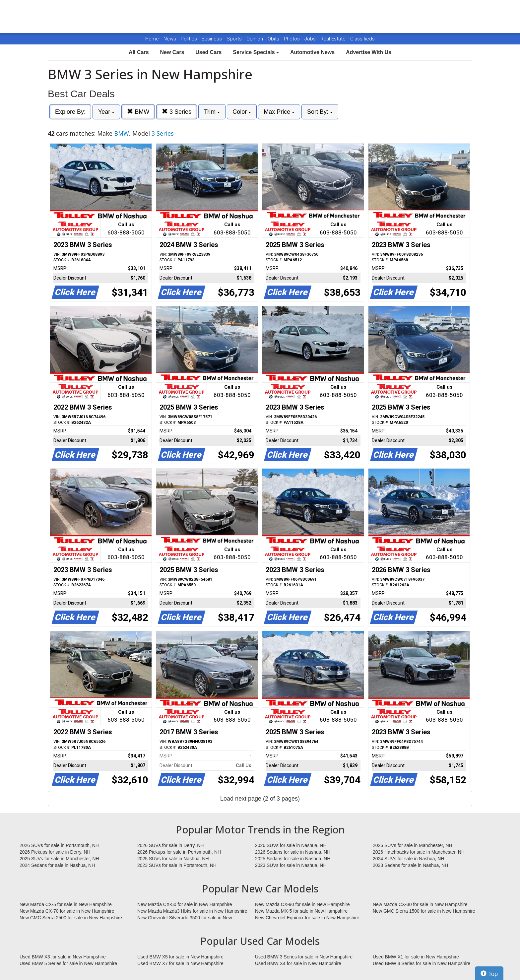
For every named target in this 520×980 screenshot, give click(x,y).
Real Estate (334, 39)
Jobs (311, 39)
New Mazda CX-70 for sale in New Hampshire (67, 911)
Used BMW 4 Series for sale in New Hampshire (422, 963)
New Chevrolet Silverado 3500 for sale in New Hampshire (185, 918)
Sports (235, 39)
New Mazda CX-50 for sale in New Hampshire (185, 904)
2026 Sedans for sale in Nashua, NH (293, 852)
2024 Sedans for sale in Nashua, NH (57, 865)
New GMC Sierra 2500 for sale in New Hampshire (71, 918)
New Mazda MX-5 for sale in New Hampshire (301, 911)
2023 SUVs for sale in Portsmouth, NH (177, 865)
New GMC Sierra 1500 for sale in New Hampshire (424, 911)
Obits (274, 39)
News (170, 39)
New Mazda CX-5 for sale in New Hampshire (66, 904)
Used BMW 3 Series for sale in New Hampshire (304, 957)
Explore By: (70, 112)
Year (106, 112)
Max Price (279, 112)
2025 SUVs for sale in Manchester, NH (59, 859)
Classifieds (362, 39)
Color (242, 112)
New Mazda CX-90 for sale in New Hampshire (302, 904)
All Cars (139, 52)
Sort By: (320, 112)
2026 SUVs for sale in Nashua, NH (291, 845)
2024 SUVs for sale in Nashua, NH (409, 859)
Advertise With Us (369, 52)
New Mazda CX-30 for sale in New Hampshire (420, 904)
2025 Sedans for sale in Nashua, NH (293, 859)
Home (152, 39)
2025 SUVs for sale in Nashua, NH (173, 859)
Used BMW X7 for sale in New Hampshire (180, 963)
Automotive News (312, 52)
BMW (138, 112)
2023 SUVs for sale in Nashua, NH (291, 865)
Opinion (255, 39)
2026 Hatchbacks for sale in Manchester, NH (419, 852)
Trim (212, 112)
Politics (189, 39)
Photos (292, 39)
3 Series (177, 112)
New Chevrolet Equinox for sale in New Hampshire (307, 918)
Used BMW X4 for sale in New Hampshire (298, 963)
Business (212, 39)
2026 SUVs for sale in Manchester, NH (413, 845)
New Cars (172, 52)
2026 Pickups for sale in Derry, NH (55, 852)
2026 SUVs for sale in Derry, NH (170, 845)
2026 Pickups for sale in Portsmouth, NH (179, 852)
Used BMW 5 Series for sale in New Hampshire (68, 963)
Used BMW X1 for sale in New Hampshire (416, 957)
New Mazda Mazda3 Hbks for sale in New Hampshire (192, 911)
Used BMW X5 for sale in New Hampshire (180, 957)
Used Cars (208, 52)
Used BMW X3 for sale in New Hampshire (63, 957)
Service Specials (256, 52)
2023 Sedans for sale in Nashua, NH (410, 865)
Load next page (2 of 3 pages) (260, 799)
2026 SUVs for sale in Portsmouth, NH (59, 845)
